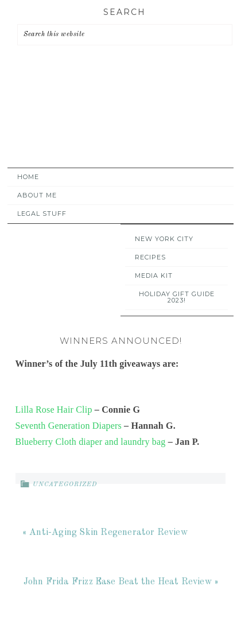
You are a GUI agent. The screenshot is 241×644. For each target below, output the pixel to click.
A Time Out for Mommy (118, 125)
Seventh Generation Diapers (69, 426)
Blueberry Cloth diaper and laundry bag (91, 442)
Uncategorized (65, 485)
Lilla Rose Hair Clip (54, 410)
